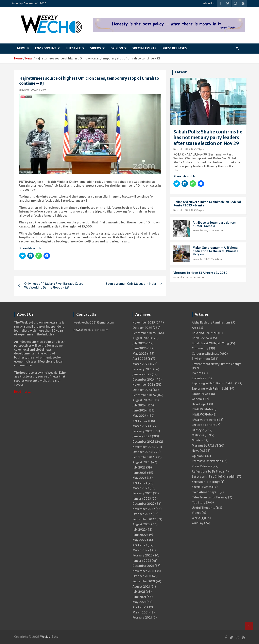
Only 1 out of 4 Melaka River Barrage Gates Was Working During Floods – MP (54, 286)
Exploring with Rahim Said (210, 389)
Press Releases (175, 48)
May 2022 (140, 540)
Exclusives (199, 378)
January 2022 (142, 561)
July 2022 (139, 530)
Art (194, 328)
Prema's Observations (207, 461)
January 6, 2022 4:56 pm (33, 90)
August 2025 (142, 338)
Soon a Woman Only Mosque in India (131, 284)
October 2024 (142, 390)
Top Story (199, 502)
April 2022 (140, 545)
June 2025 (140, 348)
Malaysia (198, 435)
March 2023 (141, 488)
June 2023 (140, 473)
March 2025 (141, 364)
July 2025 (139, 343)
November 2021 (143, 571)
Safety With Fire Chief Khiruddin (214, 477)
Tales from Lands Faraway (210, 497)
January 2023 (142, 499)
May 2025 (140, 354)
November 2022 (144, 509)
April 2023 (140, 483)
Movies (197, 440)
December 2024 (144, 380)
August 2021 (141, 587)
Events (197, 373)
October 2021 (142, 576)
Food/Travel (200, 394)
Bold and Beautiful (205, 333)
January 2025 (142, 374)
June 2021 (139, 597)
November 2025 (144, 323)
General (197, 399)
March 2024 (141, 426)
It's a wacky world (204, 420)
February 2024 (143, 431)
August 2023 (141, 462)
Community (200, 348)
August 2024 (142, 400)
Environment (46, 48)
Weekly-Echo (49, 637)
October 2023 (142, 452)
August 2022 (142, 524)
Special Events (144, 48)
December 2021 (143, 566)
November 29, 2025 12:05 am (189, 277)
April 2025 (140, 359)
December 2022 (144, 504)
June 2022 (140, 535)
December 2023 (143, 442)
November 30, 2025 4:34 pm (208, 231)
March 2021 (141, 612)
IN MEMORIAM (202, 409)
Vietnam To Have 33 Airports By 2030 (200, 273)
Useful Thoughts (203, 508)
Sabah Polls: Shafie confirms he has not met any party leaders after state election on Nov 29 (208, 138)
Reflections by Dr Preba (208, 472)
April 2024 (140, 421)
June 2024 (140, 410)
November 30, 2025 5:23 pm (189, 149)
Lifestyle (73, 48)
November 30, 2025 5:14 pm (189, 210)
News (21, 48)
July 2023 (139, 467)
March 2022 (141, 550)
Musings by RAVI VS (205, 446)
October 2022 (142, 514)
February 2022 (143, 555)
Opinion (117, 48)
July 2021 (139, 592)
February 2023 (142, 493)
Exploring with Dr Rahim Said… (213, 383)
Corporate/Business (205, 354)
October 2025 (142, 328)
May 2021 (139, 602)
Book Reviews (201, 338)
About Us (209, 3)
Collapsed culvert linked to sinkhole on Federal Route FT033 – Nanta (207, 204)
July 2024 (139, 405)
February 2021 (142, 618)
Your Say (198, 523)
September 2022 (144, 519)
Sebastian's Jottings (206, 482)
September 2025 (144, 333)
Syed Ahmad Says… (205, 492)
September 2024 (144, 395)
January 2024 (142, 436)
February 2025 (143, 369)
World (196, 518)
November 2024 (144, 385)
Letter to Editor (203, 425)
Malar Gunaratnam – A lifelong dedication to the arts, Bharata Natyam (215, 251)
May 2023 (139, 478)
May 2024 (140, 416)
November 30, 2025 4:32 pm (208, 259)
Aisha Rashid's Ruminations (211, 323)
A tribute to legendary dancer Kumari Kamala (214, 224)
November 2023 (144, 447)
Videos (96, 48)
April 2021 (140, 607)
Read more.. (22, 392)
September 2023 (144, 457)
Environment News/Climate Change (217, 364)
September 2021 (144, 581)
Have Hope (199, 404)
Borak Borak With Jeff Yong (210, 343)
